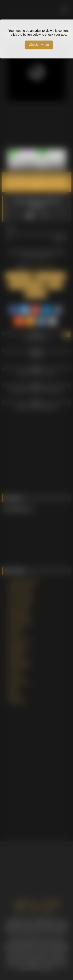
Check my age (39, 45)
